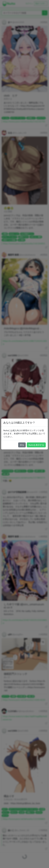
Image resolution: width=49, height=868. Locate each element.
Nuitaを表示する (36, 445)
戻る (22, 445)
